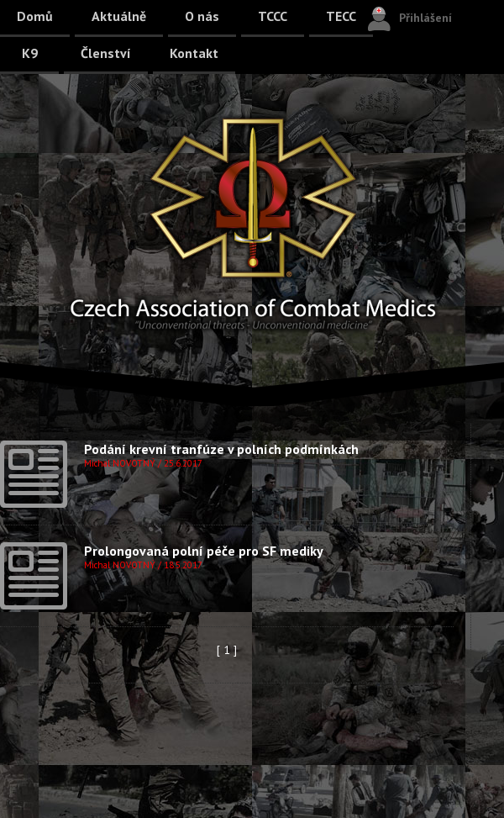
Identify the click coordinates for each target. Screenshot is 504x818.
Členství (106, 53)
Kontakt (194, 53)
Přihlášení (425, 18)
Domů (35, 16)
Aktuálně (119, 16)
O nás (202, 16)
